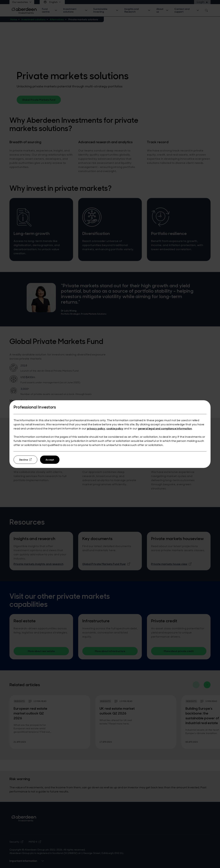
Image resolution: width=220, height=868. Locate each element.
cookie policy (115, 429)
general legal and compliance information (165, 429)
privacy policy (96, 429)
